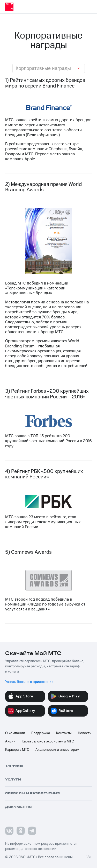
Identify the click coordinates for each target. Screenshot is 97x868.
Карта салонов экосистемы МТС (48, 741)
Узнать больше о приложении (29, 682)
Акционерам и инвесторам (57, 750)
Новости (85, 733)
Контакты (64, 733)
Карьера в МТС (17, 750)
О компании (15, 733)
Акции (10, 741)
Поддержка (41, 733)
